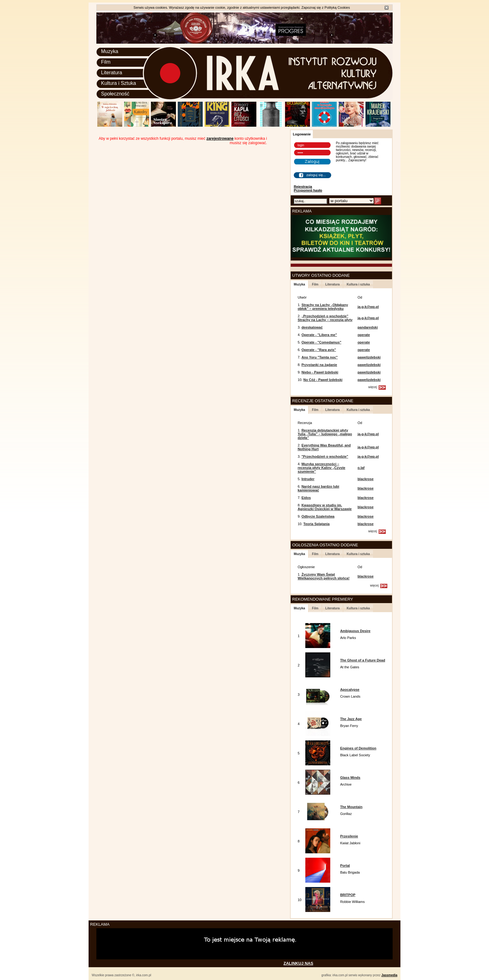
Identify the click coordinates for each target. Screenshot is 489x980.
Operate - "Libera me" (319, 335)
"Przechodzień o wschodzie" (325, 456)
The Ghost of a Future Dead (363, 660)
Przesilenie (349, 836)
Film (106, 62)
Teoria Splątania (317, 524)
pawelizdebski (369, 357)
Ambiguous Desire (355, 631)
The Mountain (351, 807)
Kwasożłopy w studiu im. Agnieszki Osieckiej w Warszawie (324, 507)
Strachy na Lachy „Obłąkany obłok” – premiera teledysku (323, 307)
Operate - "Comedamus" (322, 342)
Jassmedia (389, 975)
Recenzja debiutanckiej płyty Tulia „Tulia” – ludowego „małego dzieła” (325, 434)
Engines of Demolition (358, 748)
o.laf (361, 468)
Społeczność (115, 94)
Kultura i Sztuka (119, 83)
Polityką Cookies (337, 7)
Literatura (112, 73)
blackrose (365, 479)
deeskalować (312, 327)
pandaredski (368, 327)
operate (364, 335)
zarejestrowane (220, 139)
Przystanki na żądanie (319, 365)
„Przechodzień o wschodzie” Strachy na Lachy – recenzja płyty (325, 318)
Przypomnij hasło (308, 190)
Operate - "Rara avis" (319, 350)
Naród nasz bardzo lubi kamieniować (318, 488)
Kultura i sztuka (358, 284)
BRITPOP (348, 895)
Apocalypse (350, 690)
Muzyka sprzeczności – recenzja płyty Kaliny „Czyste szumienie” (321, 468)
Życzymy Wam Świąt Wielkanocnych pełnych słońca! (323, 576)
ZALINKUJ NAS (298, 963)
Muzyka (110, 51)
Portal (345, 865)
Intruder (308, 479)
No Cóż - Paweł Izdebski (323, 380)
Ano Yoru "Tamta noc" (320, 357)
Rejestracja (303, 187)
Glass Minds (350, 778)
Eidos (306, 498)
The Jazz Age (351, 719)
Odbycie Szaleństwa (318, 516)
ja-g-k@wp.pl (368, 307)
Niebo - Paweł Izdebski (320, 372)
